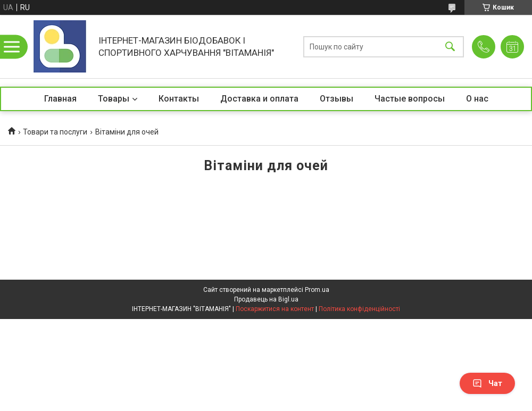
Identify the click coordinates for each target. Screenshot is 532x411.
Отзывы (336, 99)
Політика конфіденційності (359, 309)
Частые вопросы (410, 99)
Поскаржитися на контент (275, 309)
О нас (477, 99)
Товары (114, 99)
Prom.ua (317, 290)
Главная (60, 99)
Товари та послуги (55, 132)
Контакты (179, 99)
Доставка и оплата (259, 99)
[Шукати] (450, 47)
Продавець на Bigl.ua (266, 299)
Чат (487, 383)
